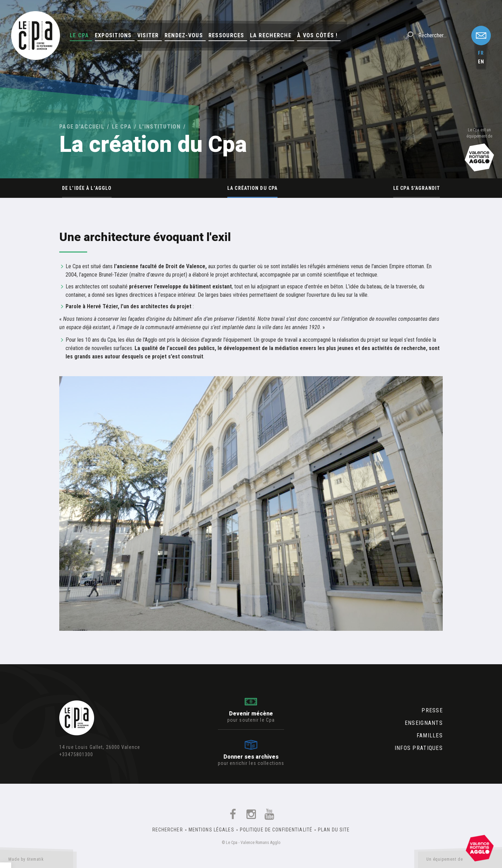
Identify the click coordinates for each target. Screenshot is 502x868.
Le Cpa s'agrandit (417, 188)
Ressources (226, 35)
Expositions (113, 35)
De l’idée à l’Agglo (87, 188)
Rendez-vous (184, 35)
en (481, 62)
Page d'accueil (82, 127)
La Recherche (271, 35)
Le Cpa (79, 35)
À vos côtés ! (317, 35)
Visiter (148, 35)
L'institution (160, 127)
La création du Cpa (252, 188)
